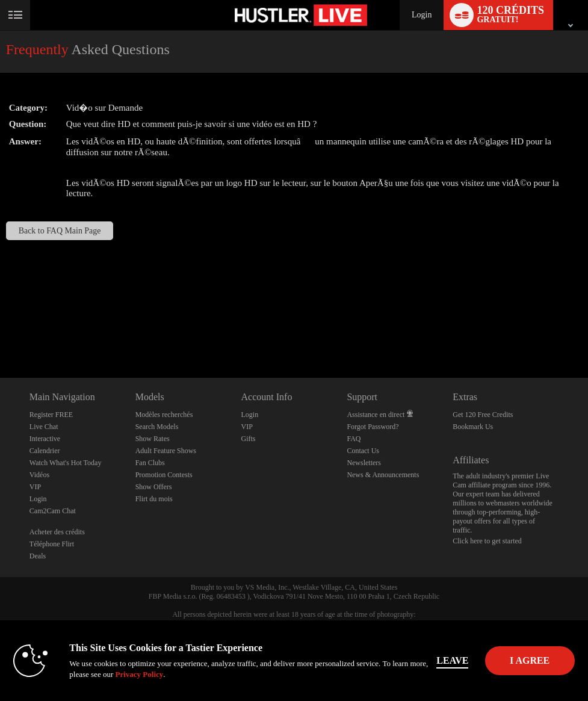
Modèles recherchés (164, 415)
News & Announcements (383, 475)
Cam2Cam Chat (53, 511)
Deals (38, 556)
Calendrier (45, 451)
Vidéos (39, 475)
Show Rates (153, 439)
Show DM (0, 333)
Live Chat (44, 427)
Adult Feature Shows (166, 451)
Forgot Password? (373, 427)
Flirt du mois (154, 499)
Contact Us (363, 451)
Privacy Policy (145, 674)
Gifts (249, 439)
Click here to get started (487, 541)
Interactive (45, 439)
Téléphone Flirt (52, 544)
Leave (458, 660)
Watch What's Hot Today (66, 463)
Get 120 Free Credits (483, 415)
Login (422, 15)
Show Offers (154, 487)
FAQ (354, 439)
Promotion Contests (164, 475)
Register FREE (51, 415)
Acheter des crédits (57, 532)
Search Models (157, 427)
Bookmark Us (473, 427)
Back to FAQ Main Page (60, 231)
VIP (35, 487)
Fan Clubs (150, 463)
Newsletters (364, 463)
